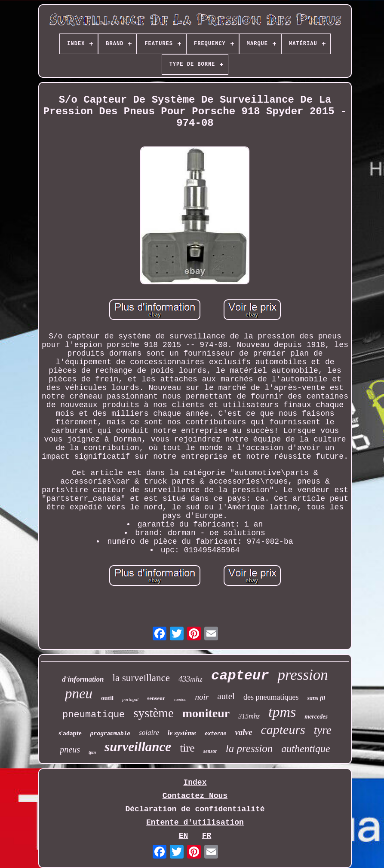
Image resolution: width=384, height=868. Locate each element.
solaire (149, 732)
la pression (249, 748)
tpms (282, 712)
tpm (92, 752)
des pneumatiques (271, 697)
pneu (79, 694)
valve (243, 732)
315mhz (249, 716)
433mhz (190, 679)
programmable (111, 734)
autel (226, 696)
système (153, 713)
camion (180, 699)
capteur (240, 676)
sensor (210, 751)
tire (187, 748)
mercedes (316, 717)
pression (303, 675)
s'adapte (70, 733)
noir (202, 697)
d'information (83, 679)
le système (182, 733)
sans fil (316, 698)
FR (207, 836)
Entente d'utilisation (195, 822)
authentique (306, 749)
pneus (70, 749)
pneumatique (94, 715)
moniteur (206, 713)
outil (107, 698)
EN (184, 836)
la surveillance (141, 678)
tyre (323, 730)
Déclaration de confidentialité (195, 809)
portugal (130, 699)
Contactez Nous (195, 796)
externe (215, 734)
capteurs (283, 729)
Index (195, 783)
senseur (156, 698)
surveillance (138, 747)
